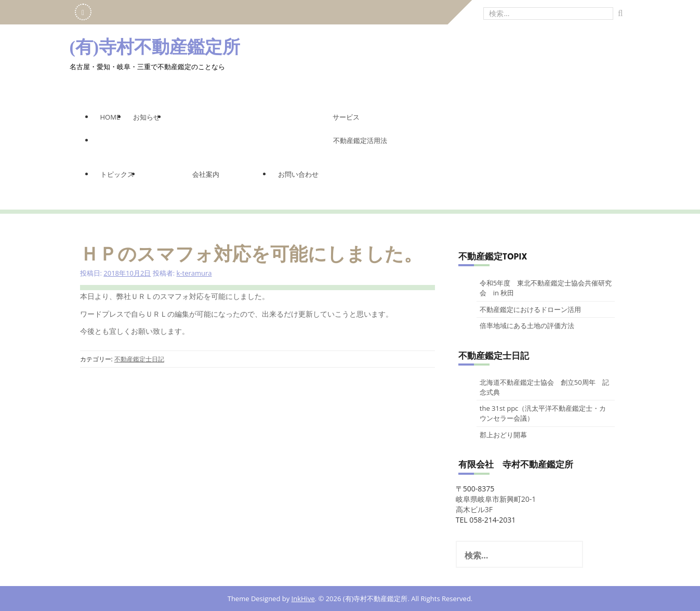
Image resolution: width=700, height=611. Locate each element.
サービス (346, 117)
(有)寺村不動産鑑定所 (155, 47)
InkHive (303, 599)
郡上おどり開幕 (503, 435)
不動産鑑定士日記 (139, 359)
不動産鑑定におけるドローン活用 (530, 309)
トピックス (117, 174)
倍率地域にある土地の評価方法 (527, 326)
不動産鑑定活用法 (360, 140)
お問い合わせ (298, 174)
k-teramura (194, 273)
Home (110, 117)
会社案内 (206, 174)
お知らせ (147, 117)
